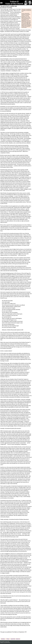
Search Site (13, 639)
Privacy (8, 639)
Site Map (3, 639)
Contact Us (18, 639)
